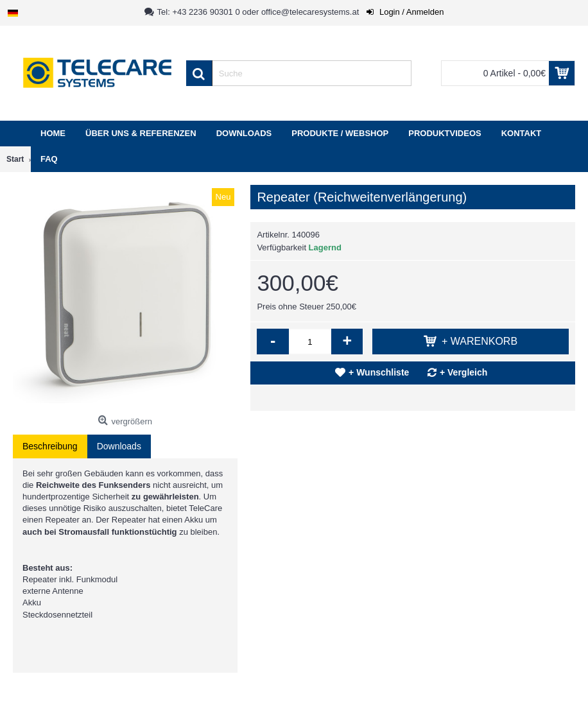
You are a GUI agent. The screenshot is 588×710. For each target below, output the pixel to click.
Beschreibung (50, 446)
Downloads (119, 446)
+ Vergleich (463, 372)
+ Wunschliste (379, 372)
